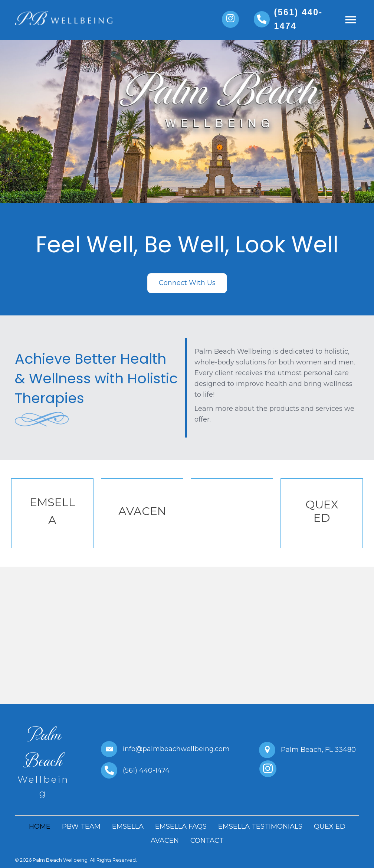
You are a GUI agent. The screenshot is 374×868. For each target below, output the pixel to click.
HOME (40, 826)
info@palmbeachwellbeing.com (176, 749)
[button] (230, 19)
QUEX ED (322, 511)
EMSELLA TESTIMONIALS (260, 826)
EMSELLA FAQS (181, 826)
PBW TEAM (81, 826)
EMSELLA (128, 826)
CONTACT (207, 841)
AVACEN (142, 511)
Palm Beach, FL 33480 (318, 750)
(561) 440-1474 (146, 770)
